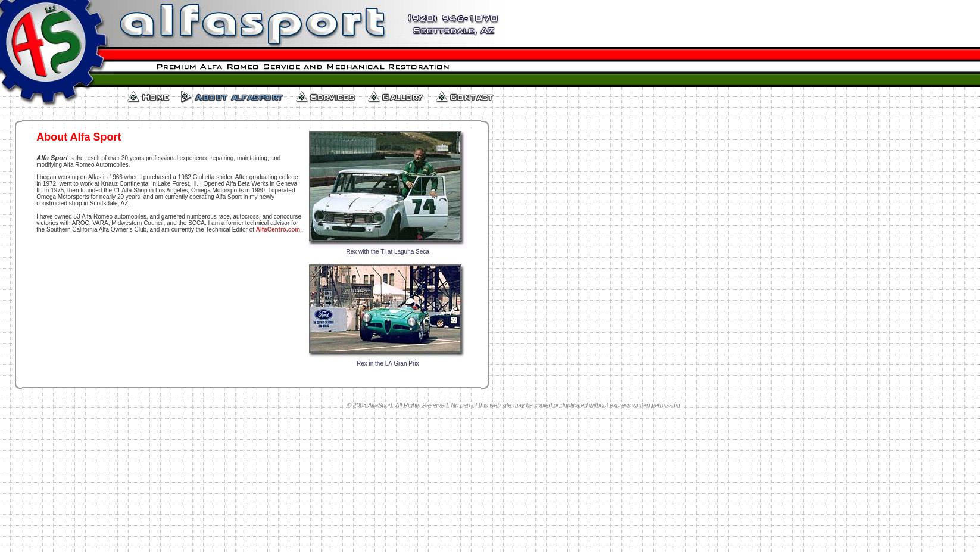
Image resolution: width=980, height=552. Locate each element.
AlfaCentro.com (278, 230)
